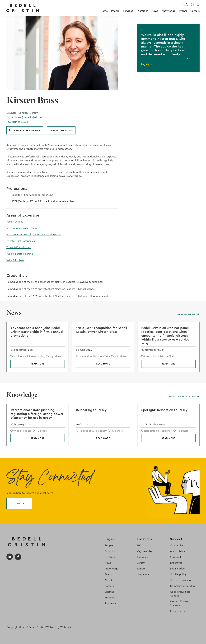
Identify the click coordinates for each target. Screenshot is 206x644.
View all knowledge (184, 397)
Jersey (141, 563)
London (142, 569)
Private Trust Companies (21, 241)
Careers (195, 11)
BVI (139, 545)
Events (183, 11)
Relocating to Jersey (91, 410)
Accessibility (178, 551)
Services (128, 11)
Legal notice (177, 569)
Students (110, 598)
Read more (38, 364)
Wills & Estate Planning (20, 254)
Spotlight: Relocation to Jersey (164, 410)
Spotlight (176, 557)
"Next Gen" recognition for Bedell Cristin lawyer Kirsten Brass (101, 330)
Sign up (19, 503)
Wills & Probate (15, 260)
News (155, 11)
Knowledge (169, 11)
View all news (188, 314)
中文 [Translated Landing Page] (185, 5)
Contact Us (177, 545)
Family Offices (15, 222)
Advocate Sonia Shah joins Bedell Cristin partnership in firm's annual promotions (37, 332)
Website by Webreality (60, 627)
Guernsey (143, 557)
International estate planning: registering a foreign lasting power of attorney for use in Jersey (37, 414)
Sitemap (109, 592)
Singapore (143, 574)
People (115, 11)
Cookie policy (178, 574)
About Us (110, 580)
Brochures (176, 563)
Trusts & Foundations (19, 247)
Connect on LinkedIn (25, 130)
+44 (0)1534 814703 (18, 122)
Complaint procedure (183, 586)
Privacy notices (179, 611)
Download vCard (61, 130)
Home (104, 11)
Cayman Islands (146, 551)
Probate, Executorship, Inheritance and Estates (34, 234)
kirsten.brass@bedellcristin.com (25, 117)
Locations (142, 11)
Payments (110, 603)
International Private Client (22, 228)
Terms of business (180, 580)
